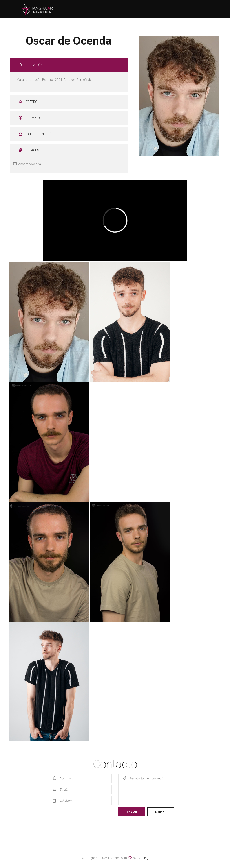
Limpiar (161, 812)
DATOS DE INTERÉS (36, 134)
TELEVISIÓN (31, 65)
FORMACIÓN (31, 118)
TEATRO (28, 102)
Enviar (132, 812)
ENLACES (29, 150)
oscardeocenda (29, 164)
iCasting (143, 858)
